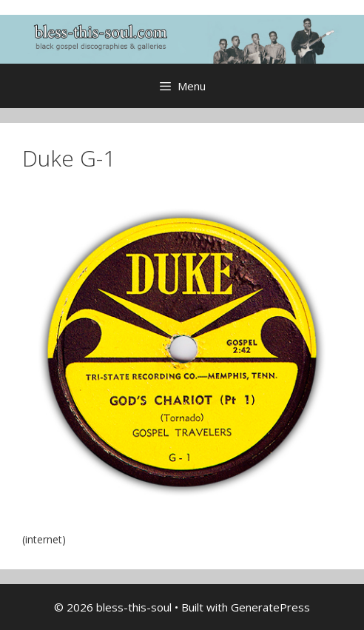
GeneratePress (270, 607)
